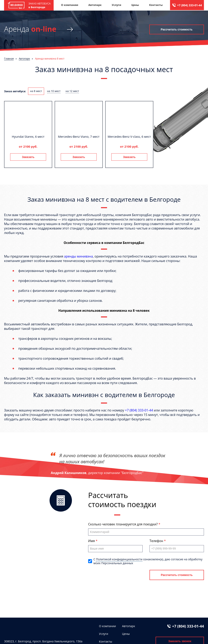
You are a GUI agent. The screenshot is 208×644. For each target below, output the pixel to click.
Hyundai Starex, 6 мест (28, 136)
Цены (135, 5)
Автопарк (95, 5)
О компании (69, 5)
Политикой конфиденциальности (119, 559)
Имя (92, 541)
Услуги (116, 5)
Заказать (28, 157)
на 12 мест (72, 91)
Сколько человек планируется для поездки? (123, 524)
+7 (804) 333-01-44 (190, 5)
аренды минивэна (78, 256)
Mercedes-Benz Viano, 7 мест (79, 136)
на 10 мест (54, 91)
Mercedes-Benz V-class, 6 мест (129, 136)
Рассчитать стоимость (177, 29)
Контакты (156, 5)
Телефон (157, 541)
